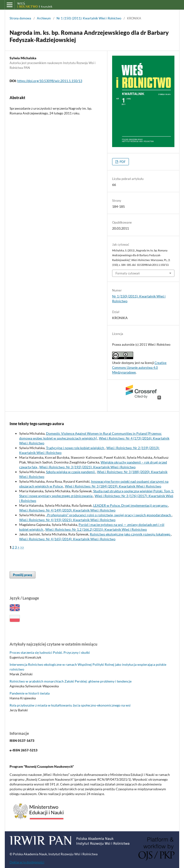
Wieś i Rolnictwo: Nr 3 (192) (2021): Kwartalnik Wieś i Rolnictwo (87, 467)
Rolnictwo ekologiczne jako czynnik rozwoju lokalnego (130, 534)
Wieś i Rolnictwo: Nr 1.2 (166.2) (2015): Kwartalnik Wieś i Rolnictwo (96, 529)
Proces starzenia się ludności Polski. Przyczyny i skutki (50, 652)
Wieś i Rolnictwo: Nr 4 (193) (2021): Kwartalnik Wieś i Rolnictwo (67, 520)
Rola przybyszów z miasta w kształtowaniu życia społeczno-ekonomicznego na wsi (70, 705)
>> (22, 547)
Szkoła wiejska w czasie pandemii (71, 472)
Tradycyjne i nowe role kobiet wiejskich (75, 448)
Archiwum (44, 18)
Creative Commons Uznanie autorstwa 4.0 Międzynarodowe (139, 368)
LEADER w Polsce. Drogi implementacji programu (131, 505)
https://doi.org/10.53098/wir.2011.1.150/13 (50, 81)
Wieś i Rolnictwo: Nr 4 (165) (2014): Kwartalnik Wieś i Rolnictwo (67, 539)
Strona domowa (20, 18)
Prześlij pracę (23, 575)
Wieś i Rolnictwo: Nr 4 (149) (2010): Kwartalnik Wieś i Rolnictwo (67, 510)
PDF (122, 162)
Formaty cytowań (128, 273)
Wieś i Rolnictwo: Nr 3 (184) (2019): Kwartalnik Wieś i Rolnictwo (113, 486)
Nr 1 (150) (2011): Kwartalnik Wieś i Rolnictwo (89, 18)
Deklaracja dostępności (27, 862)
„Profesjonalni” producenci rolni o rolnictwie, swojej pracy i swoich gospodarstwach (109, 515)
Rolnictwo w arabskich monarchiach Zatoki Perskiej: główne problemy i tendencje (71, 681)
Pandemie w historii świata (30, 693)
